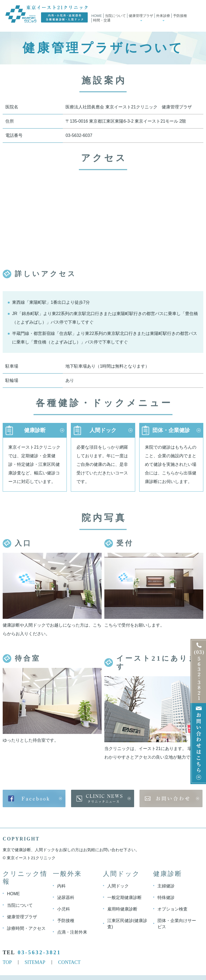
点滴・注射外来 (72, 932)
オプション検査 (172, 909)
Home (97, 16)
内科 (61, 886)
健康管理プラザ (141, 16)
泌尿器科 (66, 897)
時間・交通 (102, 20)
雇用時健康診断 (122, 909)
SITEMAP (35, 962)
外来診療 (163, 16)
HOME (13, 893)
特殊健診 (166, 897)
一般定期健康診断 (124, 897)
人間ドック (103, 430)
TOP (7, 962)
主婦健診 (166, 886)
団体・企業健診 (171, 430)
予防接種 (180, 16)
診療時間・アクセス (26, 928)
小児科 (64, 909)
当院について (115, 16)
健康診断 (35, 430)
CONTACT (69, 962)
